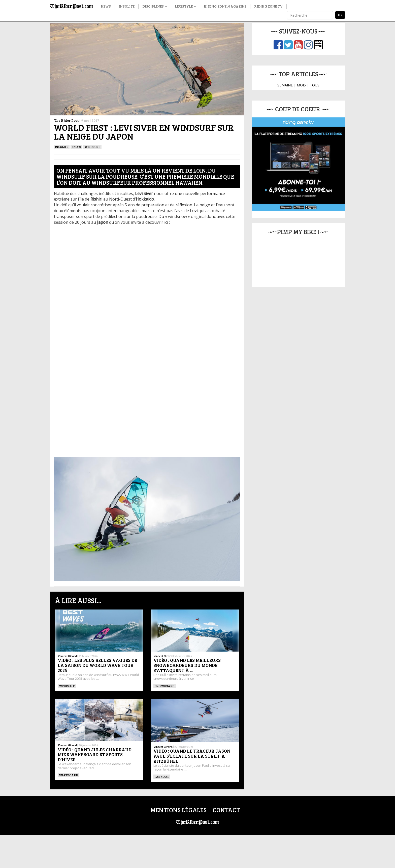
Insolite (127, 6)
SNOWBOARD (165, 686)
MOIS (301, 85)
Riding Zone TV (268, 6)
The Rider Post (66, 120)
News (106, 6)
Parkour (162, 777)
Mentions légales (178, 810)
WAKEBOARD (69, 775)
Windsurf (92, 147)
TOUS (315, 85)
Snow (76, 147)
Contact (226, 810)
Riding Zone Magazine (225, 6)
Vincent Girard (67, 656)
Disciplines (155, 6)
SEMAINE (285, 85)
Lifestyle (185, 6)
